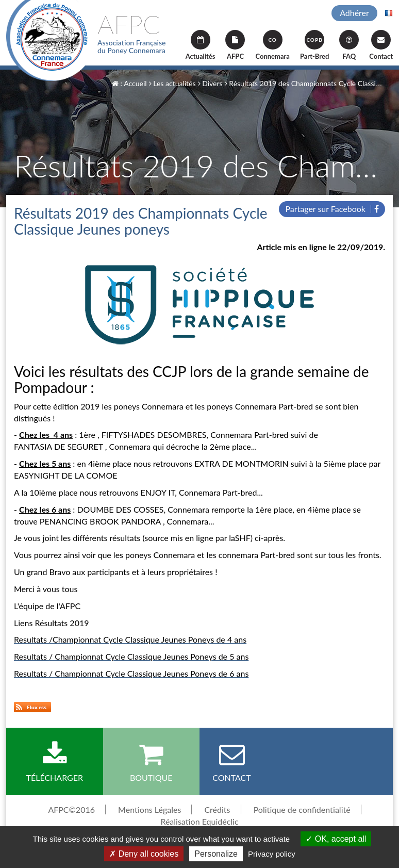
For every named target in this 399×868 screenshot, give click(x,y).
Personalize (216, 854)
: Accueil (129, 83)
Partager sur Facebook (332, 209)
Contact (381, 45)
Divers (210, 83)
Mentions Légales (149, 809)
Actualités (201, 45)
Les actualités (172, 83)
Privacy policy (272, 854)
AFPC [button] (235, 45)
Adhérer (354, 13)
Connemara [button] (272, 45)
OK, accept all (336, 839)
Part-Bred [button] (314, 45)
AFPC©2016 (71, 809)
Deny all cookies (144, 854)
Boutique (152, 762)
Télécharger (55, 762)
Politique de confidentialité (302, 809)
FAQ (349, 45)
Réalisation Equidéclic (199, 821)
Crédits (217, 809)
